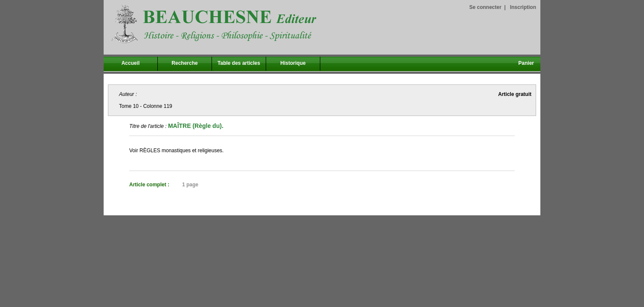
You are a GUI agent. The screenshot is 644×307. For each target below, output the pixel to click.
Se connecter (485, 7)
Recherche (184, 63)
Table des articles (239, 63)
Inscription (523, 7)
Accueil (131, 63)
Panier (526, 63)
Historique (293, 63)
